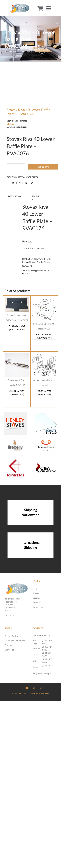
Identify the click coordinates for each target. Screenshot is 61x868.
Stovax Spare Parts (28, 177)
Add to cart (43, 167)
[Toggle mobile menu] (49, 8)
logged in (37, 271)
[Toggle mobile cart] (40, 8)
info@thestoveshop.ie (42, 674)
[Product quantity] (16, 167)
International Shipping (31, 545)
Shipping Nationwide (31, 512)
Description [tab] (15, 196)
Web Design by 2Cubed (40, 693)
